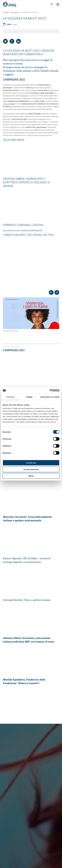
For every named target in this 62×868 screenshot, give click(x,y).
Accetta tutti (31, 463)
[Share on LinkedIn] (18, 41)
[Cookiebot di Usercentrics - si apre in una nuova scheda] (50, 391)
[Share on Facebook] (12, 41)
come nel (9, 104)
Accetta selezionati (31, 469)
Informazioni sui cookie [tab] (50, 397)
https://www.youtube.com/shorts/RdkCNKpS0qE (23, 230)
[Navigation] (58, 4)
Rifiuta (31, 476)
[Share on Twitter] (5, 41)
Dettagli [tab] (29, 397)
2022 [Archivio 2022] (15, 24)
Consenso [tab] (10, 397)
